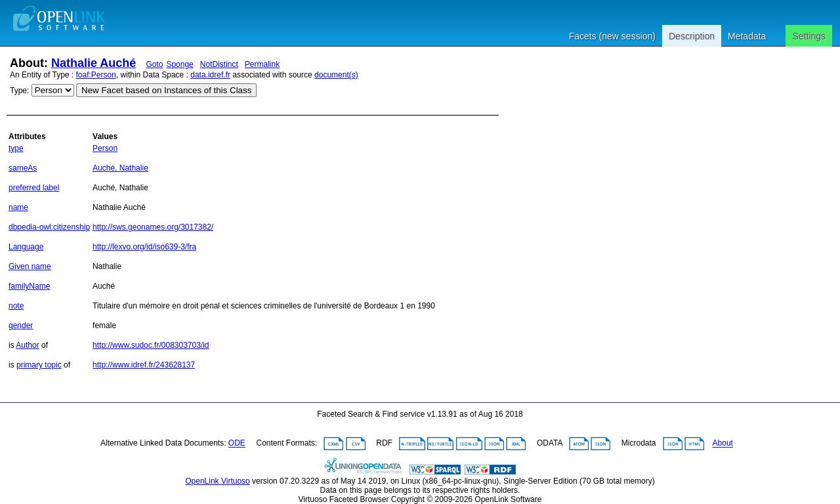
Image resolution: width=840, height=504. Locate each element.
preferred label (34, 188)
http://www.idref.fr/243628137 (144, 365)
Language (26, 247)
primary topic (39, 365)
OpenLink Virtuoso (218, 481)
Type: (19, 91)
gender (21, 325)
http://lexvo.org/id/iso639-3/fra (144, 247)
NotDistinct (219, 64)
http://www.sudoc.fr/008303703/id (151, 345)
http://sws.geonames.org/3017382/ (153, 227)
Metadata (747, 36)
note (16, 306)
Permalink (262, 64)
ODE (237, 444)
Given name (30, 266)
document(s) (336, 75)
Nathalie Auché (94, 63)
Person (105, 148)
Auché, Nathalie (120, 168)
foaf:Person (96, 75)
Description (692, 36)
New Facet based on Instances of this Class (166, 90)
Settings (809, 36)
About (723, 444)
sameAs (23, 168)
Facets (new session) (612, 36)
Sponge (179, 64)
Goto (154, 64)
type (16, 148)
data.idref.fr (210, 75)
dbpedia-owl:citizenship (49, 227)
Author (27, 345)
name (18, 207)
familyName (29, 286)
